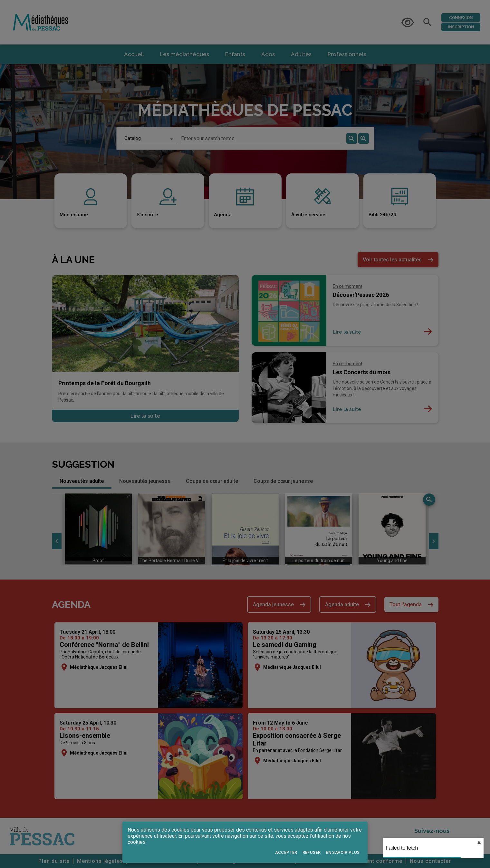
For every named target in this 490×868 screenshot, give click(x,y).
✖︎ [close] (479, 843)
